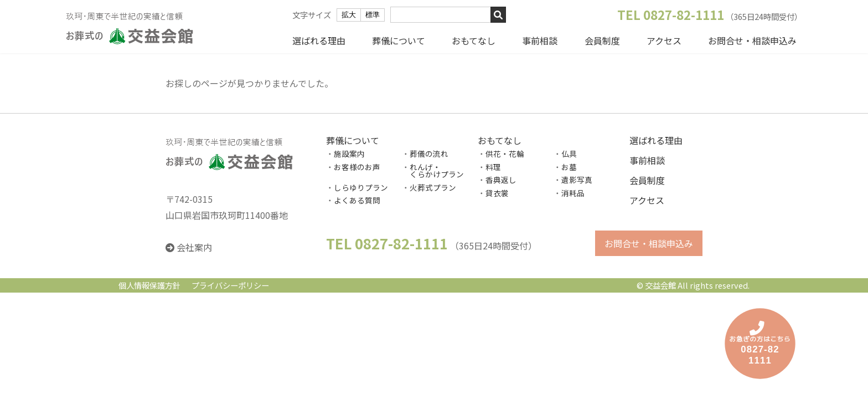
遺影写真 (577, 180)
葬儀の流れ (429, 154)
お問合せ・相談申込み (752, 40)
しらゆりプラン (361, 187)
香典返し (501, 180)
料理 (493, 167)
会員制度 (602, 40)
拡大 (349, 15)
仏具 (569, 154)
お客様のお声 (357, 167)
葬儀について (399, 40)
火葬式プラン (433, 187)
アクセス (664, 40)
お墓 (569, 167)
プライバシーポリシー (230, 286)
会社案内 (194, 248)
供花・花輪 (505, 154)
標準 (373, 15)
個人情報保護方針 (149, 286)
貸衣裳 (497, 193)
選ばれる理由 (319, 40)
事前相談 (540, 40)
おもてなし (474, 40)
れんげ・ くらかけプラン (433, 171)
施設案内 (349, 154)
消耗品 (573, 193)
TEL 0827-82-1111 (671, 14)
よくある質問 (357, 201)
